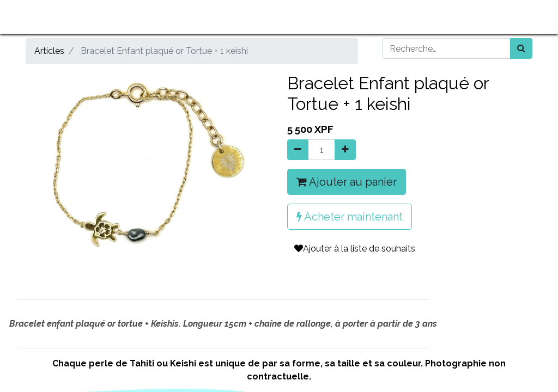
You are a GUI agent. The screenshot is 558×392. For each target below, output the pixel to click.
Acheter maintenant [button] (350, 217)
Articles (49, 51)
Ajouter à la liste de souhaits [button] (355, 249)
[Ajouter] (345, 150)
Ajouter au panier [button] (347, 182)
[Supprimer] (298, 150)
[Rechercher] (521, 48)
